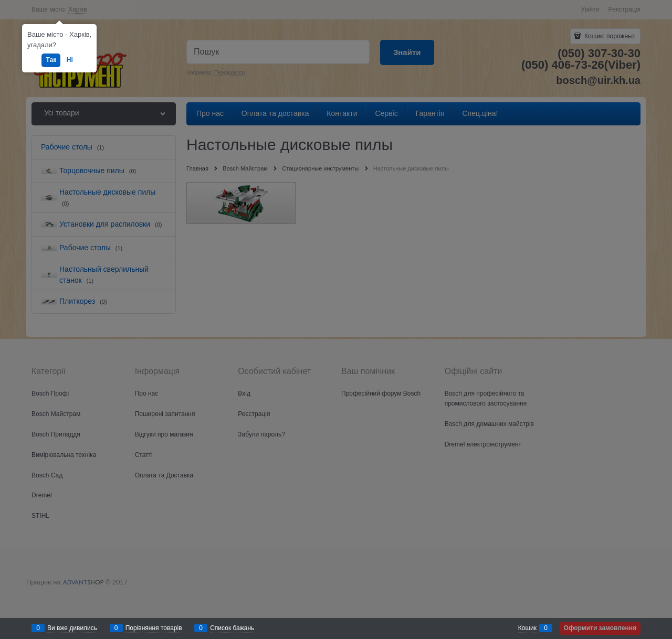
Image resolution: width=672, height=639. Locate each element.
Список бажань (232, 628)
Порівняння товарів (154, 628)
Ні (70, 60)
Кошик (527, 628)
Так (51, 60)
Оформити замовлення (600, 628)
